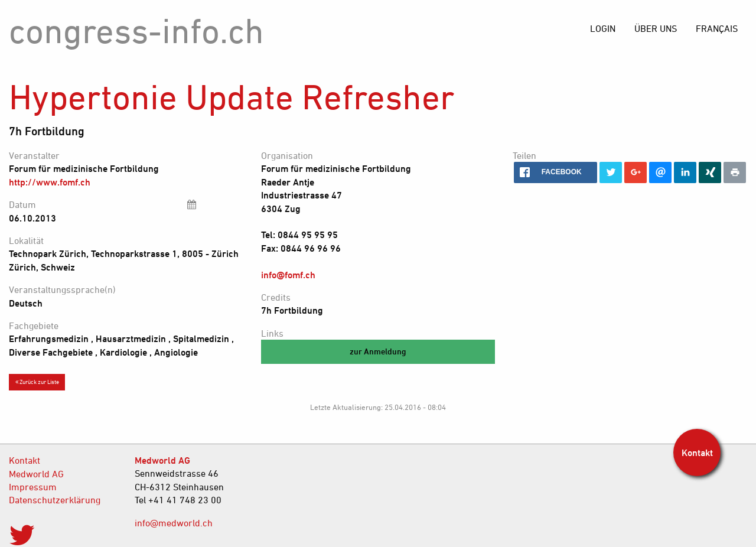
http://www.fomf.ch (50, 182)
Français (717, 28)
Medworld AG (36, 474)
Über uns (656, 28)
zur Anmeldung (378, 351)
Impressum (33, 487)
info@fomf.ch (288, 275)
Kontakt (25, 460)
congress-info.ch (136, 30)
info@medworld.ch (174, 523)
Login (603, 28)
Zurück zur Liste (37, 382)
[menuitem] (717, 28)
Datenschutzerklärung (55, 500)
